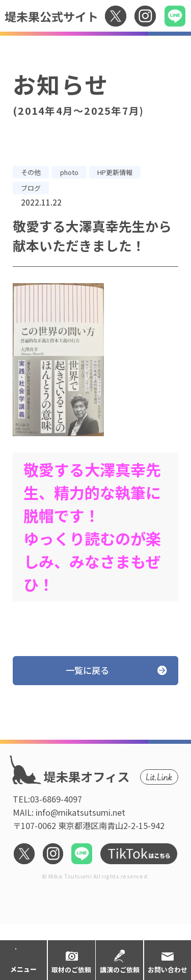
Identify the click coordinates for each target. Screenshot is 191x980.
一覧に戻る (87, 670)
